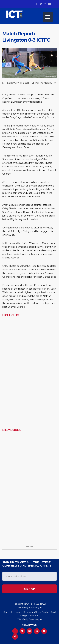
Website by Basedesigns (30, 607)
